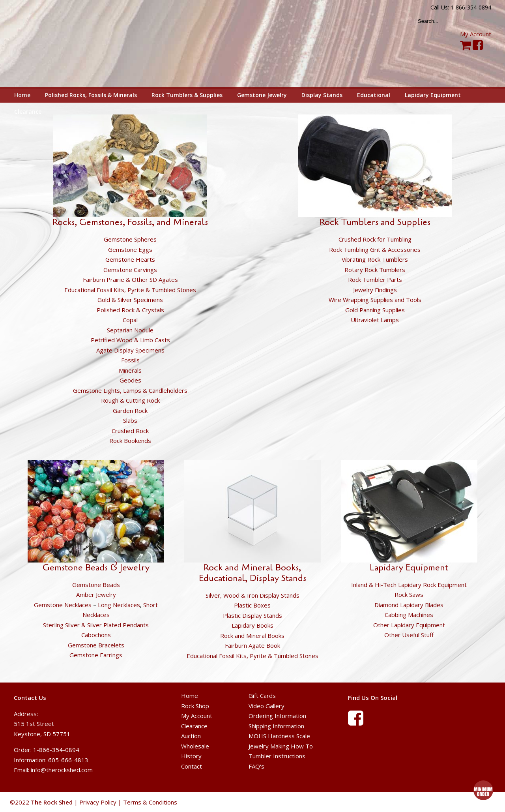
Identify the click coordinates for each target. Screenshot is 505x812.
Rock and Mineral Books (252, 636)
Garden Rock (130, 411)
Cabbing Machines (409, 615)
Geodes (130, 380)
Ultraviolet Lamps (375, 320)
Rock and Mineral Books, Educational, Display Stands (252, 573)
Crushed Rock (130, 431)
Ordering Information (277, 716)
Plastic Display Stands (252, 615)
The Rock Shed (61, 44)
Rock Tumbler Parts (375, 279)
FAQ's (256, 766)
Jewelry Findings (375, 290)
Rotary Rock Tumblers (375, 270)
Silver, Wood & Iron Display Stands (252, 595)
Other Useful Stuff (409, 635)
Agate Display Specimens (130, 350)
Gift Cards (262, 696)
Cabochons (96, 635)
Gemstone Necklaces (63, 605)
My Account (476, 34)
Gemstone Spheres (130, 239)
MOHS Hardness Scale (279, 736)
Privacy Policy (98, 802)
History (191, 756)
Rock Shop (195, 706)
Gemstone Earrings (96, 655)
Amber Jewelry (96, 594)
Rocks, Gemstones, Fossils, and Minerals (130, 222)
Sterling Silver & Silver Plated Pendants (96, 625)
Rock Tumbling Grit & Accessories (375, 249)
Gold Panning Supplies (375, 310)
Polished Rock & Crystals (130, 310)
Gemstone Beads (96, 585)
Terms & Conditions (150, 802)
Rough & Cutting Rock (130, 400)
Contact (192, 766)
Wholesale (195, 746)
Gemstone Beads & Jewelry (96, 568)
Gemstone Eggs (130, 249)
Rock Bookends (130, 441)
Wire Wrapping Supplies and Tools (375, 300)
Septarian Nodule (130, 330)
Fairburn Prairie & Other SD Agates (130, 279)
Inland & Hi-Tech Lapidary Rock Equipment (409, 585)
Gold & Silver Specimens (130, 300)
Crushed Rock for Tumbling (375, 239)
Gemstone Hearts (130, 259)
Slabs (130, 420)
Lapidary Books (252, 625)
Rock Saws (409, 594)
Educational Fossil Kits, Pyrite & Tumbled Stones (130, 290)
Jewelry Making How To (281, 746)
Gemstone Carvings (130, 270)
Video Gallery (267, 706)
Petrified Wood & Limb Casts (130, 340)
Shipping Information (276, 726)
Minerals (130, 370)
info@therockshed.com (62, 770)
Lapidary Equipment (409, 568)
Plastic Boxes (252, 605)
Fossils (130, 360)
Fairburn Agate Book (252, 645)
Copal (130, 320)
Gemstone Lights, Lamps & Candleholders (130, 390)
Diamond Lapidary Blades (409, 605)
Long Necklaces (119, 605)
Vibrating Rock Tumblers (375, 259)
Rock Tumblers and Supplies (375, 222)
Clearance (194, 726)
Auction (191, 736)
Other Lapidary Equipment (409, 625)
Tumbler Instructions (277, 756)
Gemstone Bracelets (96, 645)
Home (190, 696)
